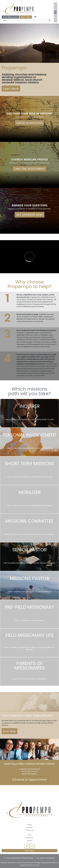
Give (29, 835)
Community (29, 830)
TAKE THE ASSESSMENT (29, 169)
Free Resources (10, 17)
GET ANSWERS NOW (29, 215)
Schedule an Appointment (29, 779)
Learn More (11, 88)
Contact (29, 840)
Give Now (10, 731)
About (29, 825)
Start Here (26, 17)
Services (29, 827)
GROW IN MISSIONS (30, 123)
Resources (30, 838)
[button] (56, 12)
